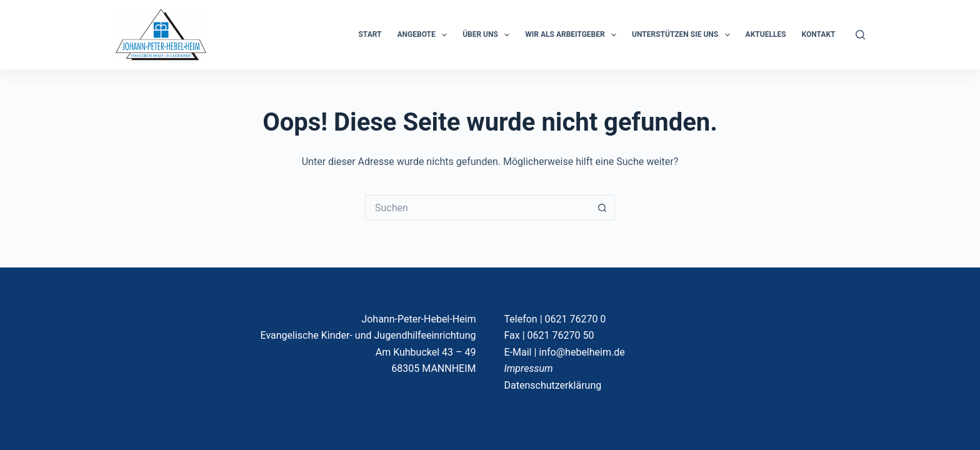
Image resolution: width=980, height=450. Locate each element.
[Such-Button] (602, 207)
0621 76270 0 (576, 319)
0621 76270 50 (561, 335)
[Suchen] (860, 35)
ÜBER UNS (488, 35)
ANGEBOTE (425, 35)
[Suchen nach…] (477, 207)
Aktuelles (766, 34)
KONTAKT (819, 34)
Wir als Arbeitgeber (573, 35)
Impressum (529, 368)
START (370, 34)
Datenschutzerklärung (553, 385)
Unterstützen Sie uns (683, 35)
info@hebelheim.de (582, 352)
